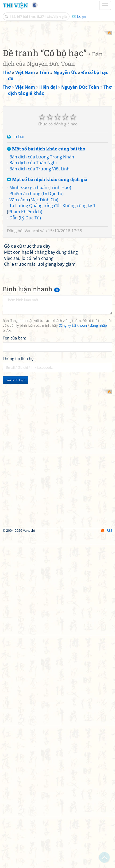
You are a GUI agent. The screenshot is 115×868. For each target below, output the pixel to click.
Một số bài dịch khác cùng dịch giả (47, 404)
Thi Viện (15, 5)
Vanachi (32, 455)
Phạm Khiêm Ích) (25, 436)
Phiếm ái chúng (25, 417)
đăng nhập (98, 550)
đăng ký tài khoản (73, 550)
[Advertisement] (57, 88)
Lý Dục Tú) (53, 417)
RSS (107, 863)
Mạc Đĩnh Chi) (44, 424)
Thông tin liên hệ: (19, 582)
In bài (19, 361)
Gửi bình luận (16, 604)
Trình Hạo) (60, 411)
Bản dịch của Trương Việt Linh (39, 393)
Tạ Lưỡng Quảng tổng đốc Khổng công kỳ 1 (52, 430)
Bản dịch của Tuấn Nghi (33, 387)
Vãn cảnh (19, 424)
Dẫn (14, 442)
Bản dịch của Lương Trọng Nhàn (42, 381)
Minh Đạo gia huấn (28, 411)
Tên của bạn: (14, 562)
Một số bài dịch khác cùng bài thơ (46, 373)
